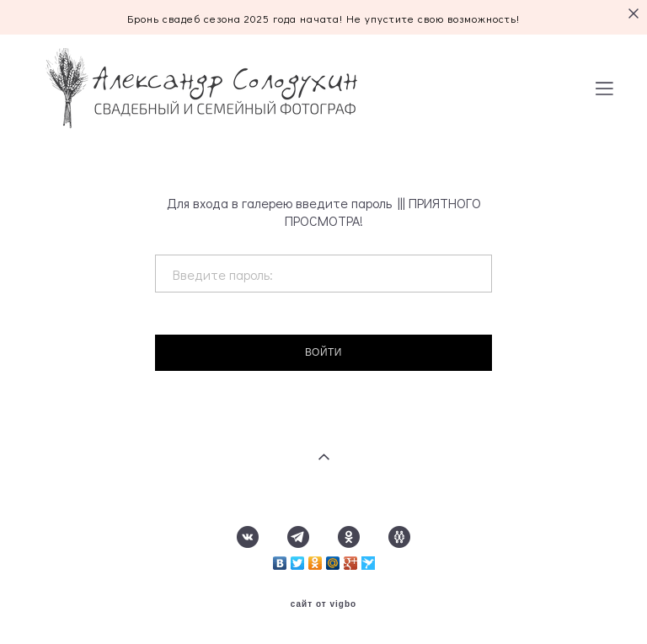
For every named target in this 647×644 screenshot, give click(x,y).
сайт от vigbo (323, 604)
